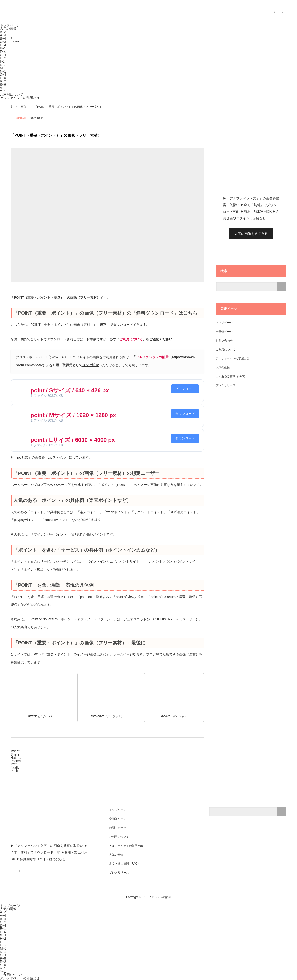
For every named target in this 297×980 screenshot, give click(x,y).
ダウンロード (185, 389)
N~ (3, 71)
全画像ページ (224, 332)
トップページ (10, 25)
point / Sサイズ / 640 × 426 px (70, 390)
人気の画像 (8, 28)
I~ (2, 61)
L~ (3, 65)
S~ (3, 85)
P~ (3, 78)
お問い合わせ (224, 341)
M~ (3, 68)
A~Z (3, 32)
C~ (3, 42)
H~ (3, 58)
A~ (3, 35)
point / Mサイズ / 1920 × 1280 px (73, 415)
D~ (3, 45)
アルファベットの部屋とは (20, 98)
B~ (3, 38)
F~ (3, 52)
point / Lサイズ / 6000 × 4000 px (73, 440)
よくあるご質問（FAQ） (231, 376)
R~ (3, 81)
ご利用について (12, 94)
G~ (3, 55)
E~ (3, 48)
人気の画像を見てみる (251, 234)
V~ (3, 88)
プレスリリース (226, 385)
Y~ (3, 91)
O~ (3, 75)
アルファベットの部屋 (152, 357)
